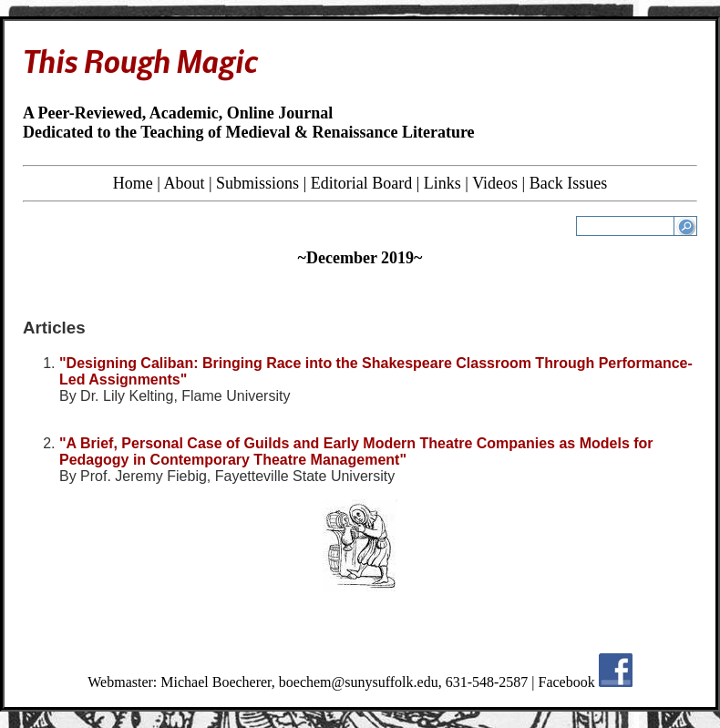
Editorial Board (361, 183)
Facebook (567, 682)
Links (442, 183)
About (184, 183)
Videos (495, 183)
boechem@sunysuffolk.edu (359, 682)
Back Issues (568, 183)
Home (133, 183)
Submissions (257, 183)
